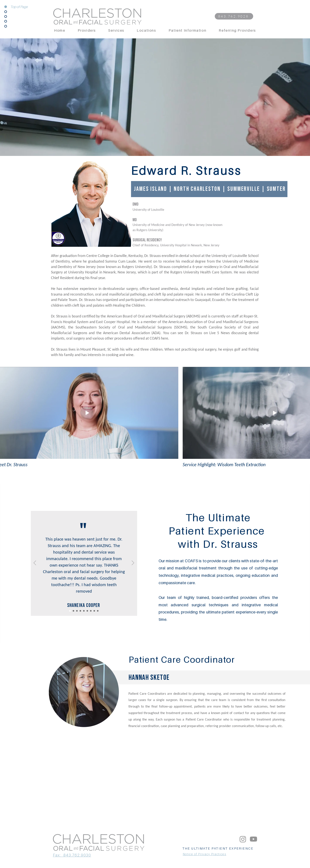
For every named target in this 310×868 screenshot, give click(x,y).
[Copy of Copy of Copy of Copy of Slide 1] (94, 611)
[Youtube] (253, 839)
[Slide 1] (77, 611)
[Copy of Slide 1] (70, 611)
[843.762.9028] (234, 16)
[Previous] (35, 563)
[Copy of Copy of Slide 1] (73, 611)
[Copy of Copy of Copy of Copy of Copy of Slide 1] (98, 611)
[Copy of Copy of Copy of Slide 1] (87, 611)
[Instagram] (243, 839)
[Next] (133, 563)
